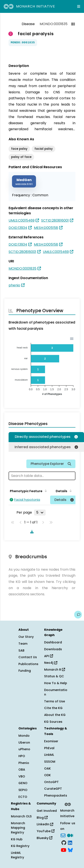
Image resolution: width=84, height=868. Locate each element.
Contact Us (28, 657)
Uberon (24, 742)
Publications (28, 664)
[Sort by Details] (70, 491)
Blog (42, 818)
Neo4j (51, 663)
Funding (25, 671)
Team (23, 644)
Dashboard (53, 642)
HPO (22, 756)
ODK (47, 775)
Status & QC (54, 676)
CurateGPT (53, 789)
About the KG (55, 715)
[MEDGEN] (24, 181)
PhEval (49, 748)
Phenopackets (56, 795)
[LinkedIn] (70, 842)
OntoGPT (51, 782)
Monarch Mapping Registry (18, 828)
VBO (22, 776)
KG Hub (17, 839)
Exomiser (51, 741)
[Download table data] (31, 532)
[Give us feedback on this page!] (78, 615)
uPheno (24, 749)
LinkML (49, 755)
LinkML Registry (17, 855)
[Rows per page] (40, 513)
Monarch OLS (21, 816)
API (49, 656)
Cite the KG (53, 708)
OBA (22, 770)
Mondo (24, 736)
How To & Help (56, 683)
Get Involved (47, 811)
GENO (23, 783)
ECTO (23, 797)
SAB (21, 650)
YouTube (46, 831)
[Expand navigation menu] (79, 6)
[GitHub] (64, 842)
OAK (47, 768)
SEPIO (23, 790)
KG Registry (20, 846)
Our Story (26, 637)
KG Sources (53, 722)
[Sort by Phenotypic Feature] (45, 491)
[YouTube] (64, 850)
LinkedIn (45, 824)
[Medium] (70, 835)
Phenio (24, 763)
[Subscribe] (63, 835)
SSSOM (50, 762)
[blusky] (70, 850)
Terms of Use (55, 701)
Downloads (53, 649)
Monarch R (55, 670)
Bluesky (44, 838)
